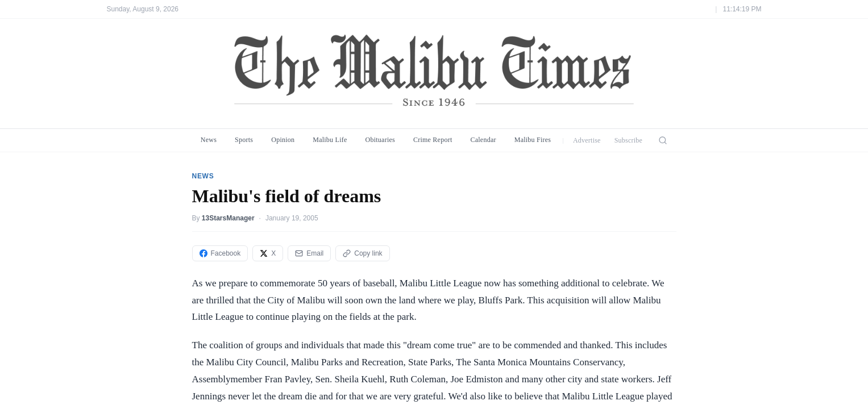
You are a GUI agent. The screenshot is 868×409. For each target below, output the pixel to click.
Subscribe (629, 140)
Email (309, 253)
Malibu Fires (533, 140)
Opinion (283, 140)
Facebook (220, 253)
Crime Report (433, 140)
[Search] (663, 140)
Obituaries (380, 140)
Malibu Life (330, 140)
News (209, 140)
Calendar (483, 140)
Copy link (362, 253)
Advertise (587, 140)
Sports (244, 140)
